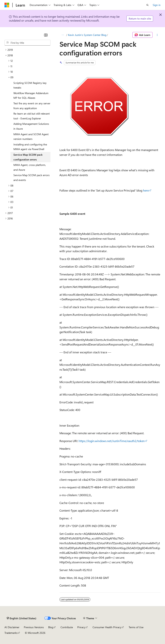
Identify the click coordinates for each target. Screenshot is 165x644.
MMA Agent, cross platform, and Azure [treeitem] (30, 167)
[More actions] (157, 35)
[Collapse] (46, 35)
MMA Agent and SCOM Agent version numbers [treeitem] (31, 137)
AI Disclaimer (12, 627)
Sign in (157, 5)
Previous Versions (34, 627)
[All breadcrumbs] (63, 35)
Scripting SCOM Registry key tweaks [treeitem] (30, 85)
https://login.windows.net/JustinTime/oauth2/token (112, 441)
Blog (51, 627)
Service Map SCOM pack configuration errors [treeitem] (28, 157)
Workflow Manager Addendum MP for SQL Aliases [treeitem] (31, 95)
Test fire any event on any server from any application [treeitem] (32, 106)
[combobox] (27, 43)
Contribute (67, 627)
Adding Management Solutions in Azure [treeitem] (31, 126)
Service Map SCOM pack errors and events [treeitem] (31, 178)
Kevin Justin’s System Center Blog (87, 35)
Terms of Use (136, 627)
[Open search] (147, 5)
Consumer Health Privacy (107, 627)
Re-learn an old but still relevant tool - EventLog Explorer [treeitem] (32, 116)
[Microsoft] (7, 5)
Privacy (81, 627)
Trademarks (11, 633)
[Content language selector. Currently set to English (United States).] (22, 618)
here (146, 190)
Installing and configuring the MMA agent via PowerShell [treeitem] (30, 147)
